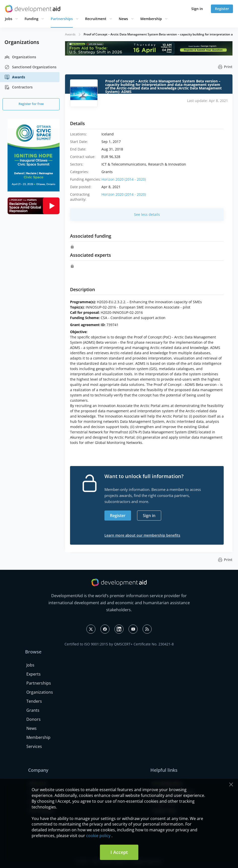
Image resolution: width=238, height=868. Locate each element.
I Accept (119, 852)
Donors (34, 719)
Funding (32, 19)
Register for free (31, 104)
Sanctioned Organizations (31, 67)
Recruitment (96, 19)
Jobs (9, 19)
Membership (151, 19)
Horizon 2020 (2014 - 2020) (124, 179)
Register (222, 9)
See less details (147, 214)
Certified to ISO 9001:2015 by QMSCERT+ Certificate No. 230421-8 (119, 644)
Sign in (197, 9)
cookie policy (98, 836)
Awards (15, 77)
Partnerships (62, 19)
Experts (34, 674)
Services (34, 746)
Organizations (20, 57)
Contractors (19, 87)
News (123, 19)
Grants (33, 710)
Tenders (34, 701)
